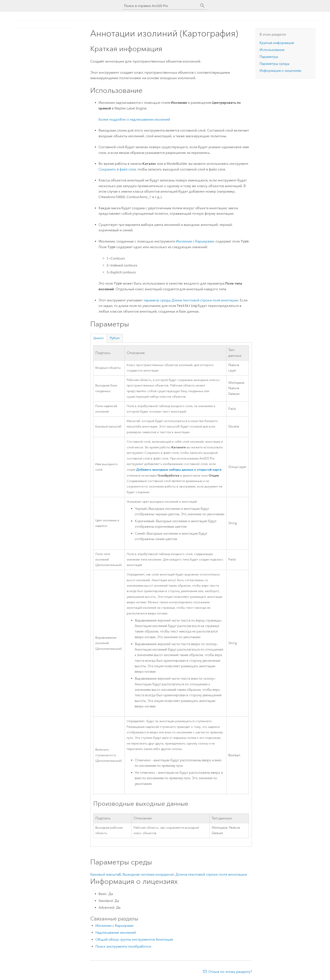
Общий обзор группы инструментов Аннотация (134, 939)
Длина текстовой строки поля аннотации (211, 874)
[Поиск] (202, 6)
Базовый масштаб (106, 874)
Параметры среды (274, 64)
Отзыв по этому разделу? (230, 972)
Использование (272, 50)
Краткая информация (277, 43)
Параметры (269, 57)
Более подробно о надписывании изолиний (134, 119)
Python (115, 338)
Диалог (99, 338)
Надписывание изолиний (116, 933)
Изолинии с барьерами (195, 242)
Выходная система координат (148, 874)
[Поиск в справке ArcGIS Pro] (161, 6)
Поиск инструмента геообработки (123, 946)
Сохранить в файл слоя (117, 169)
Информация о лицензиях (280, 71)
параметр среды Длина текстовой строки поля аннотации (191, 300)
